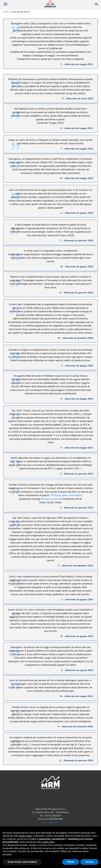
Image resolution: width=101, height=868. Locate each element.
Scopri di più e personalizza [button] (22, 862)
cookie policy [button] (48, 842)
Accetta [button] (89, 862)
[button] (97, 4)
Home (6, 12)
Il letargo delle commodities (67, 495)
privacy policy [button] (26, 836)
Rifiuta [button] (71, 862)
